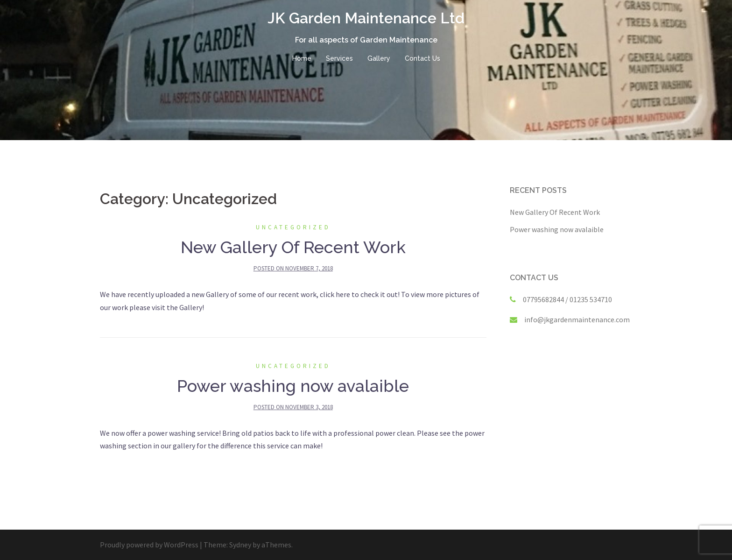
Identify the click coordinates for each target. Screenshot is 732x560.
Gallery (379, 58)
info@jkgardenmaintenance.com (577, 319)
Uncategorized (293, 227)
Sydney (240, 545)
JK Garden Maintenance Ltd (366, 18)
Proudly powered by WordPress (149, 545)
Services (339, 58)
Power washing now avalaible (293, 386)
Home (302, 58)
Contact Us (422, 58)
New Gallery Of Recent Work (293, 247)
